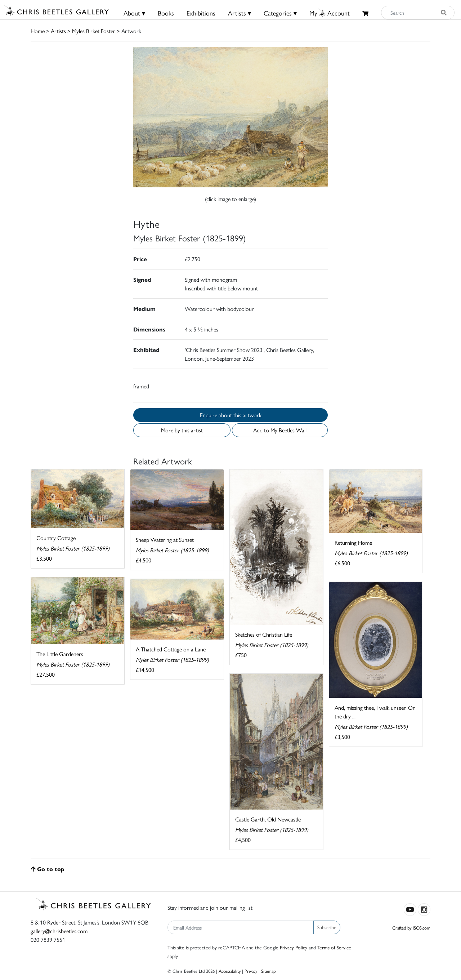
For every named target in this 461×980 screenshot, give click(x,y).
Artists (58, 31)
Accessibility (230, 971)
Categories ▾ (280, 13)
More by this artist (182, 430)
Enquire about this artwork (231, 415)
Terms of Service (334, 947)
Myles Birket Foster (94, 31)
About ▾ (134, 13)
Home (38, 31)
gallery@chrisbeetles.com (59, 931)
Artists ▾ (240, 13)
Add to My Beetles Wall (280, 430)
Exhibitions (201, 13)
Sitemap (268, 971)
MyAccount (330, 13)
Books (166, 13)
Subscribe (327, 927)
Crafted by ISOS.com (411, 928)
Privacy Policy (294, 947)
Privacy (251, 971)
